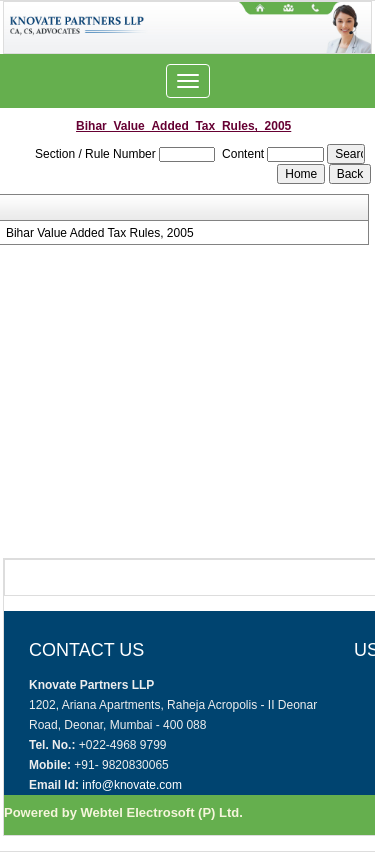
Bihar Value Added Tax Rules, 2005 (100, 233)
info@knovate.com (132, 785)
